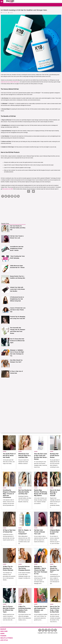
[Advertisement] (13, 208)
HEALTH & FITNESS (7, 638)
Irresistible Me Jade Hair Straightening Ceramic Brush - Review (17, 248)
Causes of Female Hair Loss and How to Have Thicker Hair (18, 310)
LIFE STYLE (4, 640)
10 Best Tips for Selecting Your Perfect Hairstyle (8, 568)
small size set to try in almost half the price (10, 82)
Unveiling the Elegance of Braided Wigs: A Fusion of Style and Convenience (9, 494)
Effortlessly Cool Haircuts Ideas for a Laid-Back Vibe (24, 456)
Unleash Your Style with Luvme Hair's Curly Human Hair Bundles (17, 289)
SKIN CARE (4, 631)
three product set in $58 (8, 189)
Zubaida (11, 13)
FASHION (3, 636)
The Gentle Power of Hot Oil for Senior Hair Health (9, 456)
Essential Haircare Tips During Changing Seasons (24, 568)
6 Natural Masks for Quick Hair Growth (55, 532)
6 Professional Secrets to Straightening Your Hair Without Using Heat (17, 299)
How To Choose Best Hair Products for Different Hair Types (17, 341)
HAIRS (5, 452)
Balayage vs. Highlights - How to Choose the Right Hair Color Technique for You (41, 570)
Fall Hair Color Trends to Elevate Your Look (39, 532)
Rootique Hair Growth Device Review (55, 456)
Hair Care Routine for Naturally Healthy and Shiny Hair (18, 228)
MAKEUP (3, 629)
